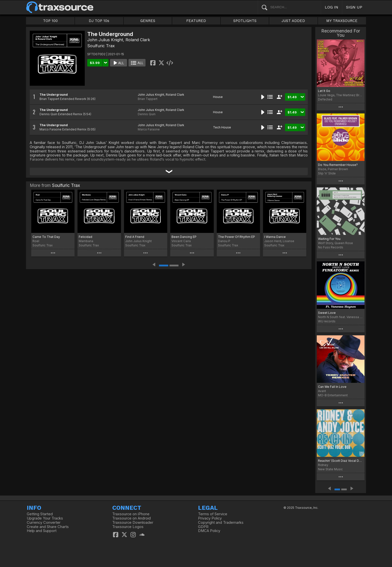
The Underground (54, 95)
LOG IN (331, 7)
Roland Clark (138, 40)
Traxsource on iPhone (131, 514)
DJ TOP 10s (99, 21)
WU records (327, 321)
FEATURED (196, 21)
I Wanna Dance (275, 237)
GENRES (148, 21)
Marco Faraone (149, 129)
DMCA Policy (209, 531)
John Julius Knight (105, 40)
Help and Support (42, 531)
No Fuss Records (331, 247)
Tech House (222, 127)
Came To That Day (46, 237)
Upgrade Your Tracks (45, 518)
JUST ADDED (293, 21)
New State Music (330, 469)
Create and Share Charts (48, 527)
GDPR (203, 527)
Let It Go (324, 91)
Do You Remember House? (338, 165)
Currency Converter (44, 523)
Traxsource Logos (128, 527)
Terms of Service (213, 514)
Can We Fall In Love (332, 387)
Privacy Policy (210, 518)
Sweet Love (327, 313)
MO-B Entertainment (333, 395)
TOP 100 (50, 21)
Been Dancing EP (184, 237)
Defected (325, 99)
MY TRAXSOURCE (342, 21)
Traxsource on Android (131, 518)
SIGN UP (354, 7)
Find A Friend (135, 237)
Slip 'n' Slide (327, 173)
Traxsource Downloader (133, 523)
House (218, 97)
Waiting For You (329, 239)
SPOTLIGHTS (245, 21)
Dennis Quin (147, 114)
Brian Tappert (148, 99)
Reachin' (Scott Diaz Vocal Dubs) (341, 461)
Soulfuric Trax (101, 46)
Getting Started (40, 514)
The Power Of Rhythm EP (236, 237)
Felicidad (85, 237)
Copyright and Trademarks (221, 523)
